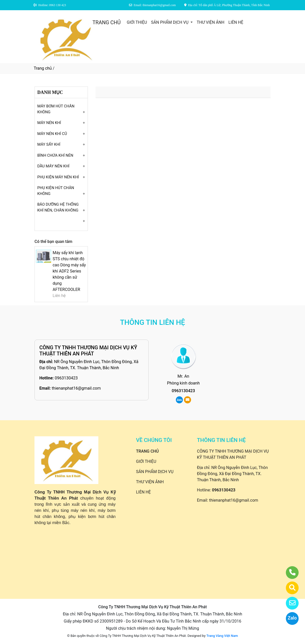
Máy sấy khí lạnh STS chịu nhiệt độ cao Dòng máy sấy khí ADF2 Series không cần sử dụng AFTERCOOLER (69, 271)
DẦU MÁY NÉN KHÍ (53, 166)
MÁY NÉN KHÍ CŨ (52, 134)
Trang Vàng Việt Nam (222, 636)
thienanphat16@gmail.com (76, 388)
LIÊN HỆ (236, 22)
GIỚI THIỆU (137, 22)
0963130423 (66, 378)
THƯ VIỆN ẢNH (210, 22)
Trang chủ (43, 68)
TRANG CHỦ (107, 22)
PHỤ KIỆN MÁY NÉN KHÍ (58, 177)
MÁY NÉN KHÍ (49, 123)
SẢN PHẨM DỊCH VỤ (170, 22)
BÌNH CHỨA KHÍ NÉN (55, 155)
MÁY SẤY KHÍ (49, 144)
